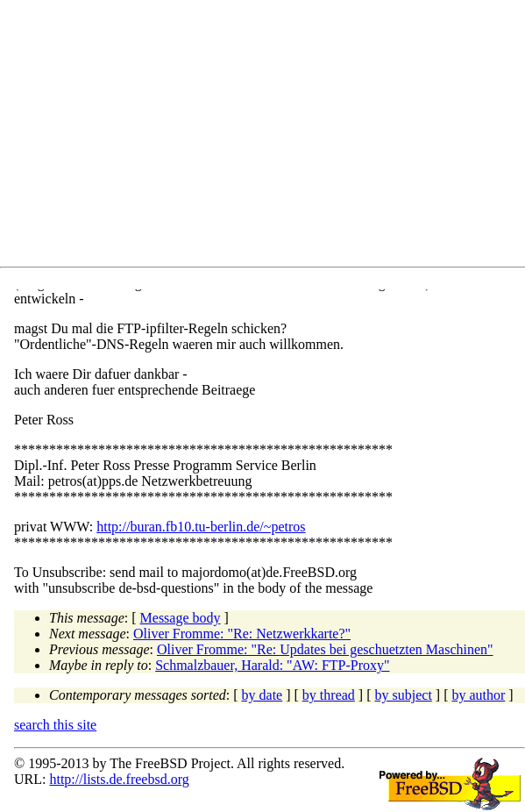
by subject (404, 695)
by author (478, 695)
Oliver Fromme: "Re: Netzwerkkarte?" (242, 634)
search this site (55, 725)
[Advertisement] (270, 137)
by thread (329, 695)
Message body (181, 618)
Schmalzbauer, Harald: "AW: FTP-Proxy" (272, 665)
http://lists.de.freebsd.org (119, 779)
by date (262, 695)
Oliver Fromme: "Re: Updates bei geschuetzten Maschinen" (325, 649)
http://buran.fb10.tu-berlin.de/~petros (201, 527)
